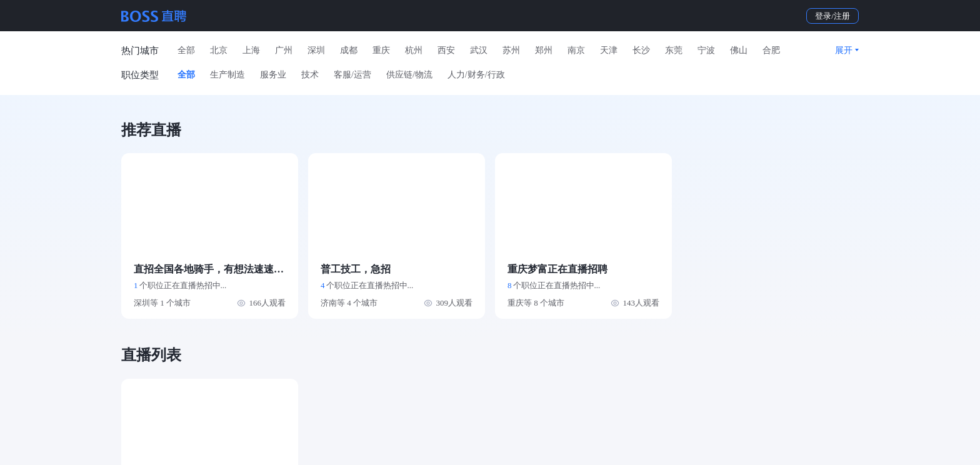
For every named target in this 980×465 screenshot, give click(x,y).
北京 (219, 50)
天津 (609, 50)
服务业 (273, 75)
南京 (576, 50)
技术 (310, 75)
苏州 (511, 50)
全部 (186, 50)
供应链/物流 (409, 75)
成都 (349, 50)
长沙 (641, 50)
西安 (446, 50)
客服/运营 (352, 75)
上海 (251, 50)
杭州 (414, 50)
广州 (284, 50)
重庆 (381, 50)
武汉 (479, 50)
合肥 (771, 50)
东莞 (674, 50)
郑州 (544, 50)
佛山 (739, 50)
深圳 (316, 50)
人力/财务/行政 (476, 75)
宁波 (706, 50)
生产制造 (227, 75)
